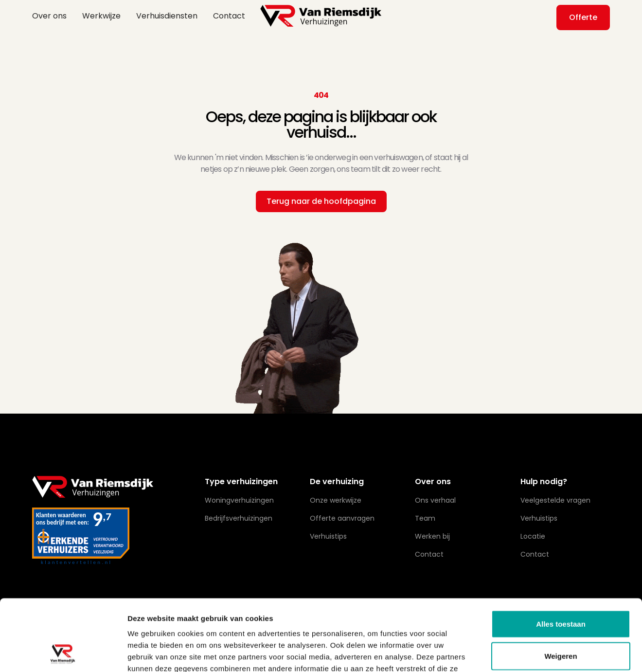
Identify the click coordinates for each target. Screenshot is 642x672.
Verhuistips (539, 518)
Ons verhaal (435, 500)
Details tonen (526, 653)
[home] (321, 16)
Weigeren (561, 589)
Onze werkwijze (336, 500)
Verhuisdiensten (167, 16)
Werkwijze (101, 16)
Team (425, 518)
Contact (229, 16)
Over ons (49, 16)
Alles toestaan (561, 557)
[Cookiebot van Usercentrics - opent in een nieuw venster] (63, 653)
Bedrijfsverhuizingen (239, 518)
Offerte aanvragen (342, 518)
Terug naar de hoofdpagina (321, 201)
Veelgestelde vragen (555, 500)
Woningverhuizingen (239, 500)
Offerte (583, 17)
